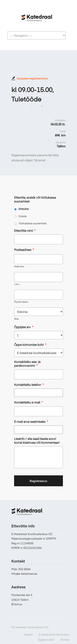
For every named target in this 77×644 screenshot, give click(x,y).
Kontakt (65, 640)
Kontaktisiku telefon (29, 385)
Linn (17, 284)
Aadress (19, 266)
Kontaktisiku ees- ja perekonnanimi (27, 364)
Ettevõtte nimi (25, 231)
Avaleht (29, 635)
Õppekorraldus (46, 640)
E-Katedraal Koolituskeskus (54, 635)
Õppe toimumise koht (30, 345)
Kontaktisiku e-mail (28, 402)
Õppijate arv (24, 327)
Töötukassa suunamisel (33, 223)
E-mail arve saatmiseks (31, 422)
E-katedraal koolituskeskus (37, 16)
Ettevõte (24, 209)
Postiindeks (21, 302)
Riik (17, 319)
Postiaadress (24, 250)
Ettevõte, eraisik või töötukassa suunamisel (35, 199)
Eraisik (23, 216)
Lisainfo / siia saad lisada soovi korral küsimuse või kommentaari (37, 441)
